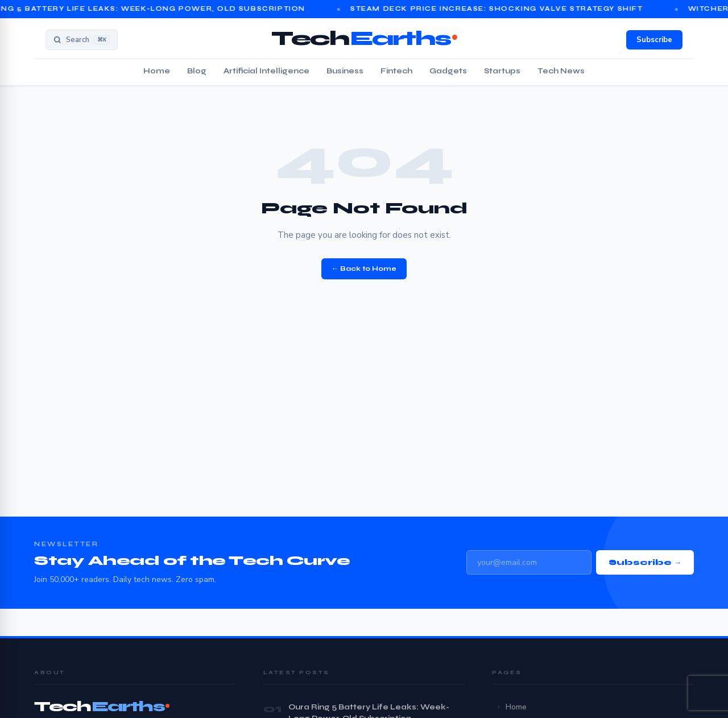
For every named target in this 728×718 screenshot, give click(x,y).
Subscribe (654, 40)
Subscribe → (645, 563)
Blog (197, 71)
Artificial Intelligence (266, 71)
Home (157, 71)
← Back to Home (364, 269)
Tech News (561, 71)
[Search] (82, 40)
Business (345, 71)
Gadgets (448, 71)
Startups (502, 71)
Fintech (396, 71)
